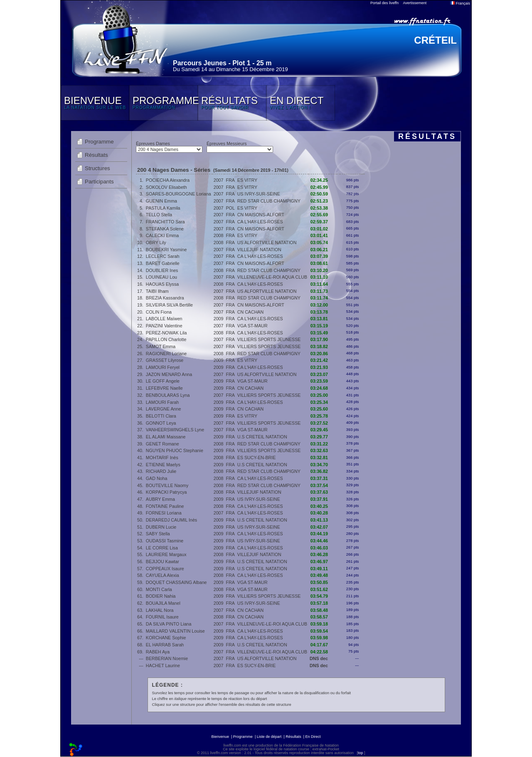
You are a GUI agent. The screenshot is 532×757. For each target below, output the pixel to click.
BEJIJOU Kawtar (163, 562)
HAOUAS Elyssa (162, 284)
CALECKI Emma (162, 235)
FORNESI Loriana (164, 513)
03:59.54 (319, 631)
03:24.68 (319, 388)
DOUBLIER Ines (162, 270)
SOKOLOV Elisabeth (166, 187)
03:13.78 (319, 312)
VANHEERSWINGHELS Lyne (175, 430)
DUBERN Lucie (161, 527)
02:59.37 (319, 222)
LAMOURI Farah (162, 402)
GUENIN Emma (161, 201)
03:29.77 (319, 437)
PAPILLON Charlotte (166, 339)
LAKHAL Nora (160, 610)
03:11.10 (319, 277)
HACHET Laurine (163, 665)
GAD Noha (157, 478)
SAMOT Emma (161, 346)
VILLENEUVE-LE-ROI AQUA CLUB (272, 277)
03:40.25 (319, 506)
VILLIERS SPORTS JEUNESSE (269, 339)
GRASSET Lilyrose (165, 360)
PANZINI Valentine (164, 326)
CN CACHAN (250, 312)
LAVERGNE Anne (164, 409)
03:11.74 (319, 298)
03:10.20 (319, 270)
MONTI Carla (159, 589)
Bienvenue (220, 737)
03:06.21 (319, 250)
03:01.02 (319, 229)
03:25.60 (319, 409)
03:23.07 (319, 374)
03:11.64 (319, 284)
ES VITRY (247, 180)
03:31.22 (319, 444)
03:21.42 (319, 360)
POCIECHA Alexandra (168, 180)
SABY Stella (158, 534)
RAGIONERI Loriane (166, 354)
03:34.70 (319, 465)
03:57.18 (319, 603)
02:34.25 (319, 180)
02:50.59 (319, 194)
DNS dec (319, 658)
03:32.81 (319, 458)
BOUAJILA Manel (163, 603)
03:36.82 (319, 471)
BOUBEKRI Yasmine (166, 250)
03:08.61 (319, 263)
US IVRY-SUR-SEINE (259, 194)
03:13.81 (319, 319)
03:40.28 (319, 513)
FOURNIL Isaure (162, 617)
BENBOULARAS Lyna (168, 395)
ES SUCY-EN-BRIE (257, 458)
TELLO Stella (159, 215)
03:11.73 (319, 291)
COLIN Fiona (159, 312)
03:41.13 (319, 520)
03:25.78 (319, 416)
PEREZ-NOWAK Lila (166, 333)
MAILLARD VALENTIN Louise (175, 631)
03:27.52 (319, 423)
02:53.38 (319, 208)
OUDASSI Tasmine (165, 541)
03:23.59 (319, 381)
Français (460, 3)
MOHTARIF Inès (162, 458)
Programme (99, 142)
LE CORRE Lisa (162, 548)
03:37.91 (319, 499)
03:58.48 (319, 610)
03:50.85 (319, 582)
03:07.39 (319, 256)
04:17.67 (319, 645)
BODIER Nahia (161, 596)
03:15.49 (319, 333)
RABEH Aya (158, 652)
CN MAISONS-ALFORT (261, 215)
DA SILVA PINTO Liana (169, 624)
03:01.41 (319, 235)
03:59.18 (319, 624)
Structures (97, 168)
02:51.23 (319, 201)
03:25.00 (319, 395)
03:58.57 (319, 617)
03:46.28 (319, 554)
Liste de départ (269, 737)
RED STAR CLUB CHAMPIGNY (269, 201)
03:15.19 (319, 326)
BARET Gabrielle (163, 263)
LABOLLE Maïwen (164, 319)
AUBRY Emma (160, 499)
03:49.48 (319, 575)
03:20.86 (319, 354)
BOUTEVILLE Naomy (167, 485)
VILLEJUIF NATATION (259, 250)
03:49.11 (319, 569)
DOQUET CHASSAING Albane (176, 582)
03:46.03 (319, 548)
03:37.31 (319, 478)
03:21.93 (319, 367)
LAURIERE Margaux (166, 554)
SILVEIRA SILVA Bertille (169, 305)
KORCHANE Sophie (166, 638)
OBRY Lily (156, 242)
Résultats (96, 155)
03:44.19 (319, 534)
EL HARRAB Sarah (165, 645)
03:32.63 (319, 450)
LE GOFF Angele (163, 381)
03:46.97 (319, 562)
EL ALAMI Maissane (166, 437)
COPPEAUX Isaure (165, 569)
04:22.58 (319, 652)
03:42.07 (319, 527)
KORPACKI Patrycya (166, 492)
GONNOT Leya (161, 423)
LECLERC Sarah (163, 256)
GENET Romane (163, 444)
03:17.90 (319, 339)
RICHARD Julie (161, 471)
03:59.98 (319, 638)
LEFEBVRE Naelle (164, 388)
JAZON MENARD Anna (169, 374)
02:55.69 (319, 215)
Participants (99, 182)
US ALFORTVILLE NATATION (267, 242)
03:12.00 (319, 305)
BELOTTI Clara (161, 416)
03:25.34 (319, 402)
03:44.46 (319, 541)
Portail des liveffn (384, 3)
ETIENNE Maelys (163, 465)
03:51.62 (319, 589)
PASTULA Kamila (163, 208)
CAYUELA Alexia (163, 575)
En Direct (313, 737)
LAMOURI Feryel (163, 367)
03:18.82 (319, 346)
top (361, 753)
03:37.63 (319, 492)
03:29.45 (319, 430)
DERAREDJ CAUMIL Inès (171, 520)
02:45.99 (319, 187)
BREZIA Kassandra (165, 298)
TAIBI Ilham (157, 291)
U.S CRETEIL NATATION (262, 437)
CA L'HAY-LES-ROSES (260, 222)
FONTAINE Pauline (165, 506)
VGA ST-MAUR (252, 326)
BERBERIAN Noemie (167, 658)
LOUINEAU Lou (161, 277)
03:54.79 (319, 596)
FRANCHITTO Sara (165, 222)
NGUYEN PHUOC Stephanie (175, 450)
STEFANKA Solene (165, 229)
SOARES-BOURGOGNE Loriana (179, 194)
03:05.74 (319, 242)
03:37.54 (319, 485)
